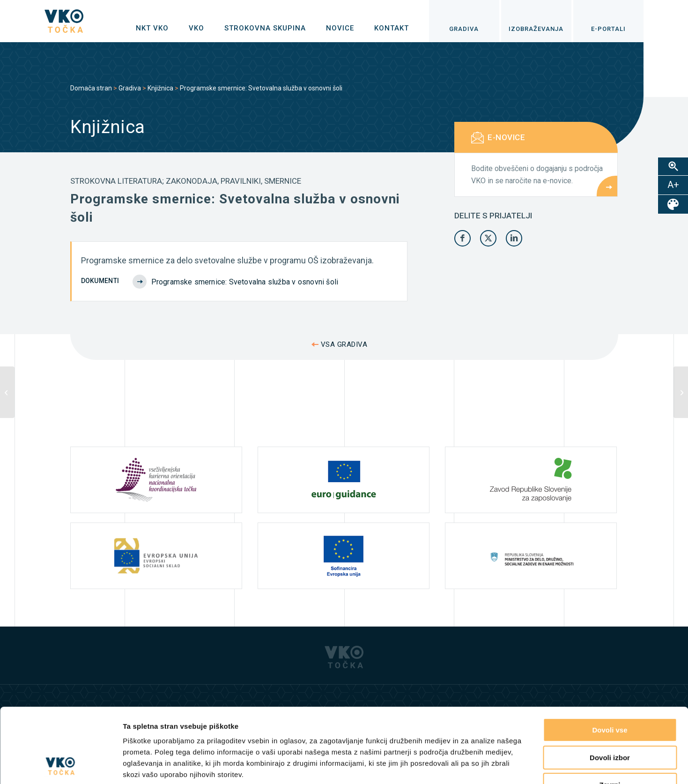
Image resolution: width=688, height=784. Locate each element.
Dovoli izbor (610, 688)
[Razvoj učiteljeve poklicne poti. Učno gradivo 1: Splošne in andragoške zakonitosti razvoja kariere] (681, 392)
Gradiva (130, 88)
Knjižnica (160, 88)
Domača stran (91, 88)
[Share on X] (488, 238)
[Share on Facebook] (462, 238)
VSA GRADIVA (344, 344)
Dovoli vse (610, 660)
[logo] (64, 21)
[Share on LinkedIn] (514, 238)
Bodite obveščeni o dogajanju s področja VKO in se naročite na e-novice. (537, 175)
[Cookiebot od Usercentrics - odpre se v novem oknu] (61, 766)
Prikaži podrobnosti (486, 765)
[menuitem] (152, 28)
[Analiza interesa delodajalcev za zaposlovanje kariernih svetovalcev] (7, 392)
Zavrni (610, 715)
